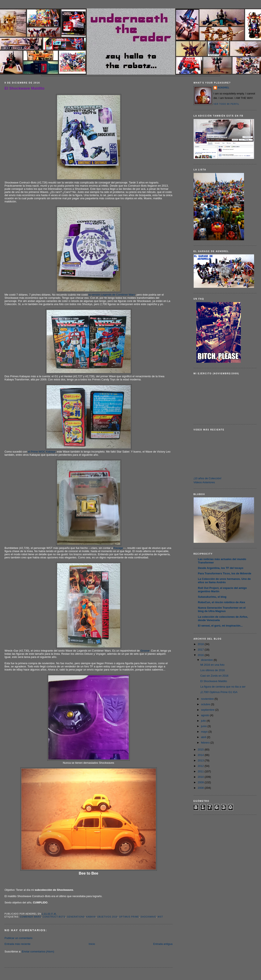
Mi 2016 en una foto (212, 665)
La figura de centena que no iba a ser (223, 687)
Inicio (92, 944)
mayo (205, 732)
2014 (201, 755)
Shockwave (148, 917)
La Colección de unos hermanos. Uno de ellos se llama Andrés (224, 581)
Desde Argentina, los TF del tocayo (221, 568)
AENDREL (224, 88)
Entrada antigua (163, 944)
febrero (206, 743)
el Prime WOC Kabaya (42, 452)
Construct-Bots (54, 917)
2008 (201, 788)
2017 (201, 650)
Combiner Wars (31, 917)
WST (160, 917)
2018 (201, 644)
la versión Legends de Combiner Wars (112, 295)
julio (204, 721)
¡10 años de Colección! (208, 478)
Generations (76, 917)
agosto (205, 715)
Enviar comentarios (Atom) (38, 951)
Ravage (118, 548)
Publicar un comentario (19, 938)
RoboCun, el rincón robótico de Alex (222, 602)
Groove (145, 651)
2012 (201, 766)
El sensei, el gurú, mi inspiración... (220, 626)
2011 (201, 771)
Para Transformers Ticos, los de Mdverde (225, 573)
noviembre (208, 699)
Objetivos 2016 (107, 917)
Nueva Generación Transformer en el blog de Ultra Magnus (222, 609)
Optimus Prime (129, 917)
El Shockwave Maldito (25, 88)
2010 (201, 777)
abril (204, 737)
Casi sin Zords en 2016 (214, 676)
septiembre (208, 710)
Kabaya (91, 917)
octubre (206, 704)
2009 (201, 782)
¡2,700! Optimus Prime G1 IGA (219, 692)
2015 (201, 750)
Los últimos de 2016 (212, 670)
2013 (201, 760)
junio (204, 726)
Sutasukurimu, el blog (212, 597)
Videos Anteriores (204, 482)
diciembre (207, 660)
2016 (201, 655)
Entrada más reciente (18, 944)
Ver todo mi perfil (226, 104)
